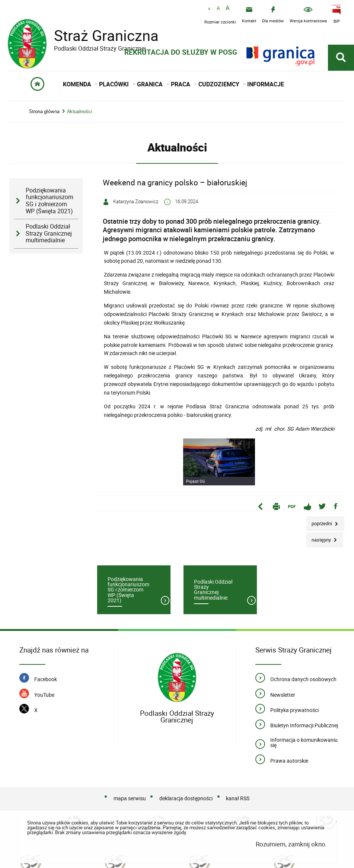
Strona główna (44, 111)
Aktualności (79, 111)
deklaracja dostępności (186, 798)
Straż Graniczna (101, 36)
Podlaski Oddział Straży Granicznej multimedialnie (49, 233)
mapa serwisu (130, 798)
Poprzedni (320, 522)
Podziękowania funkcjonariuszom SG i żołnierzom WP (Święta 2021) (50, 201)
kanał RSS (238, 798)
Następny (319, 538)
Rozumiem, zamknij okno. (291, 844)
